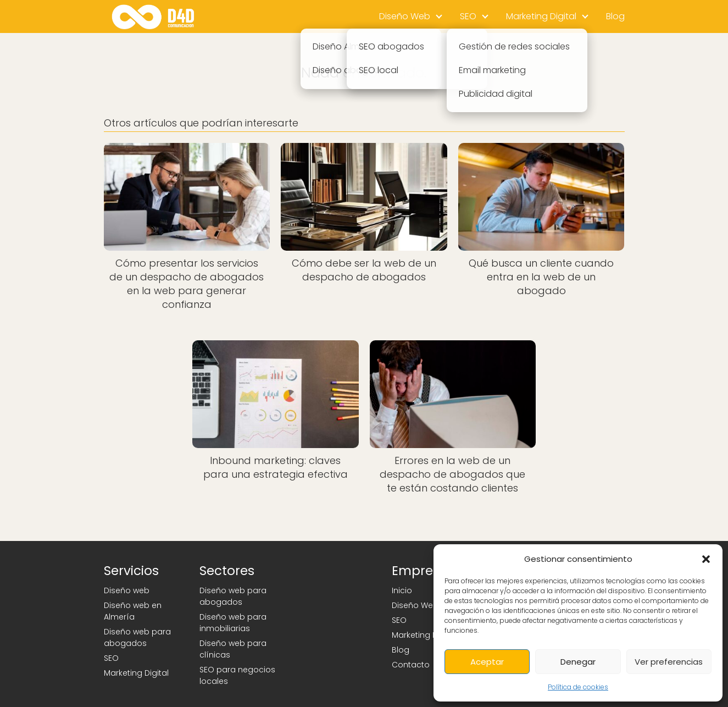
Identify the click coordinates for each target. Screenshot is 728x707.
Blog (615, 16)
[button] (706, 559)
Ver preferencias (669, 662)
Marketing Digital (541, 16)
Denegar (578, 662)
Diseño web (127, 590)
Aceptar (487, 662)
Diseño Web (405, 16)
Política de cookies (578, 687)
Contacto (411, 665)
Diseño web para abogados (137, 637)
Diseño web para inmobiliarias (233, 623)
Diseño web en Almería (133, 611)
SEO (468, 16)
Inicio (402, 590)
